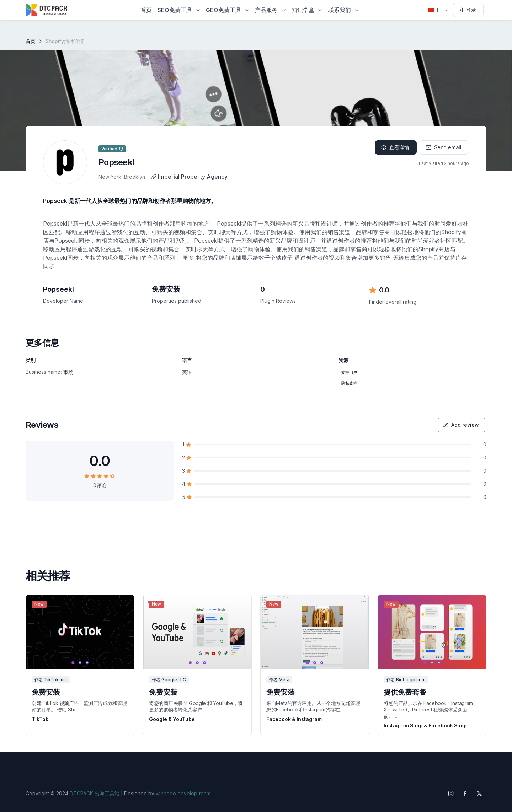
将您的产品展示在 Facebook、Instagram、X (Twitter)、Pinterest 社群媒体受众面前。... (431, 709)
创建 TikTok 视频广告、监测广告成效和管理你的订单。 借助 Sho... (79, 706)
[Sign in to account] (468, 10)
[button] (179, 10)
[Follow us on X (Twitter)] (479, 794)
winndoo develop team (183, 793)
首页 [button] (146, 10)
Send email (444, 147)
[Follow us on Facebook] (465, 794)
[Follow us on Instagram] (451, 794)
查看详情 (395, 147)
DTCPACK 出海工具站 (95, 793)
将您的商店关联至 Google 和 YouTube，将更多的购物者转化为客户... (196, 706)
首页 (31, 41)
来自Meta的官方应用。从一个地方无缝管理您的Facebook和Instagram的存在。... (313, 706)
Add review (461, 425)
